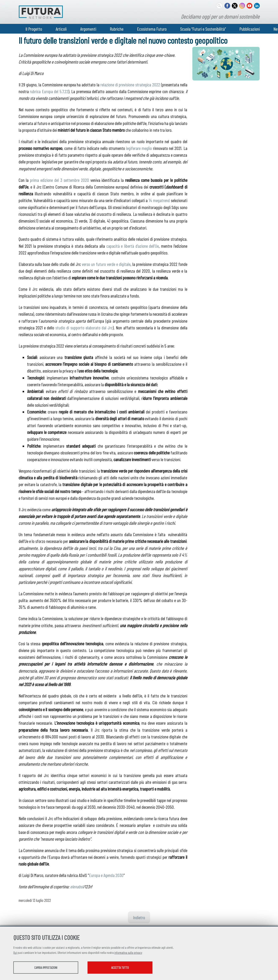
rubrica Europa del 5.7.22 (49, 91)
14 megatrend (159, 200)
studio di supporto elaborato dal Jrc (84, 328)
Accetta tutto (123, 968)
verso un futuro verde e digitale (106, 264)
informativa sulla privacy (128, 953)
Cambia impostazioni (47, 968)
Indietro (139, 917)
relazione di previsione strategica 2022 (131, 84)
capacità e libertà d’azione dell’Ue (133, 246)
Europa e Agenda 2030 (106, 875)
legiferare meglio (139, 148)
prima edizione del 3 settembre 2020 (59, 180)
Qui (15, 953)
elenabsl (77, 886)
